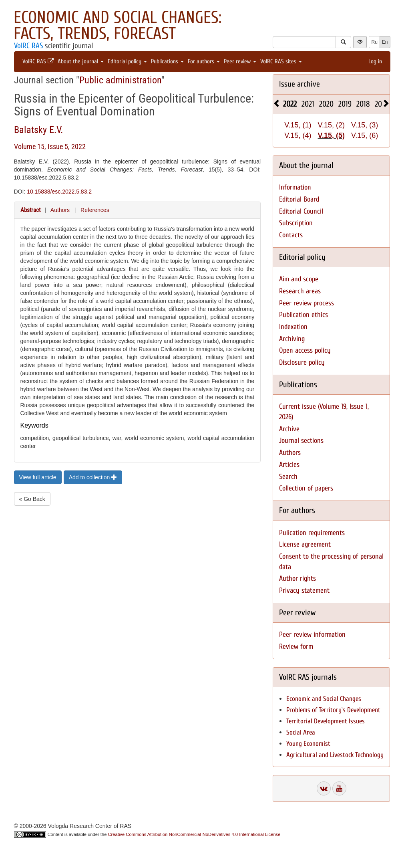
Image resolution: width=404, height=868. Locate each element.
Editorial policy (127, 62)
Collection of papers (306, 488)
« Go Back (32, 499)
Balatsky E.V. (38, 130)
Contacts (291, 235)
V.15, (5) (331, 135)
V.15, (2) (331, 125)
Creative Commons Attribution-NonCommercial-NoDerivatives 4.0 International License (194, 834)
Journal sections (301, 441)
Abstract (30, 210)
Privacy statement (304, 590)
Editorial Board (299, 199)
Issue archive (299, 84)
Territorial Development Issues (326, 721)
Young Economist (308, 744)
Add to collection (93, 477)
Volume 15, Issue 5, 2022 (50, 146)
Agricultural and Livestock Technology (335, 755)
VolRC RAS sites (281, 62)
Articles (289, 465)
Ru (374, 42)
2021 (308, 104)
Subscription (296, 223)
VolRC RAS (28, 46)
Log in (375, 62)
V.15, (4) (298, 135)
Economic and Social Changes (324, 699)
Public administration (120, 80)
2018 (363, 104)
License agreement (305, 544)
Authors (60, 210)
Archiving (292, 339)
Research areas (300, 291)
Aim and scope (299, 279)
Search (288, 477)
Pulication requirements (312, 533)
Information (295, 187)
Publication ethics (304, 315)
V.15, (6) (365, 135)
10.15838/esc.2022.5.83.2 (59, 192)
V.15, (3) (365, 125)
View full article (38, 477)
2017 (381, 104)
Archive (289, 429)
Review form (296, 647)
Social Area (301, 732)
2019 (345, 104)
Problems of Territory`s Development (333, 710)
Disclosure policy (302, 362)
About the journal (81, 62)
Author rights (297, 578)
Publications (167, 62)
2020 (326, 104)
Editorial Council (301, 211)
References (95, 210)
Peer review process (307, 303)
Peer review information (312, 635)
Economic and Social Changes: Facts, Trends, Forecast (118, 25)
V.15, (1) (298, 125)
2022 (290, 104)
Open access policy (305, 350)
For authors (204, 62)
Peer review (240, 62)
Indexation (293, 327)
